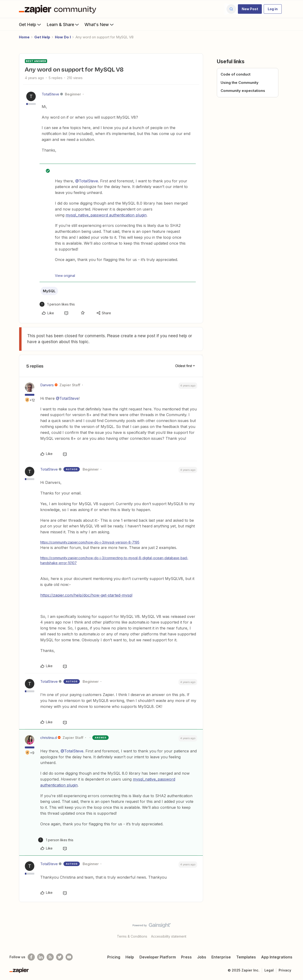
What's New (100, 24)
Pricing (114, 957)
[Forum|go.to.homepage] (59, 9)
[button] (250, 9)
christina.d (49, 738)
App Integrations (277, 957)
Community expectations (243, 91)
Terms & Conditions (132, 936)
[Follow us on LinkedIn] (41, 957)
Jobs (202, 957)
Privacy (285, 970)
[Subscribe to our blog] (50, 957)
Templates (246, 957)
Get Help (30, 24)
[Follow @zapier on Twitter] (60, 957)
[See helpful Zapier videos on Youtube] (69, 957)
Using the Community (240, 83)
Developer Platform (158, 957)
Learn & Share (63, 24)
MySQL (49, 291)
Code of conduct (236, 74)
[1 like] (57, 304)
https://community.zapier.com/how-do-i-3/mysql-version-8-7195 (90, 542)
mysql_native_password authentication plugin (106, 215)
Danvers (47, 385)
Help (130, 957)
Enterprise (221, 957)
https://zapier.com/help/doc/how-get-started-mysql (86, 595)
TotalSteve (50, 94)
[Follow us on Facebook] (31, 957)
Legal (269, 970)
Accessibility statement (169, 936)
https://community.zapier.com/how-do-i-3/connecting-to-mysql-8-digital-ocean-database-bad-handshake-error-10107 (114, 560)
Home (24, 37)
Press (186, 957)
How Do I (63, 37)
